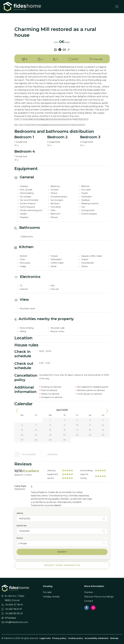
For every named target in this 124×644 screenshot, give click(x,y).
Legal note (45, 638)
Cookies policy (75, 638)
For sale (47, 592)
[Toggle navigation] (117, 7)
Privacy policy (59, 638)
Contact (89, 601)
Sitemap (114, 638)
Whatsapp (10, 618)
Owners (89, 592)
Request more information (62, 565)
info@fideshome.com (16, 622)
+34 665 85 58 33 (14, 613)
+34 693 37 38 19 (14, 605)
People (20, 538)
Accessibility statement (96, 638)
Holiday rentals (51, 597)
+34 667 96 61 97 (13, 609)
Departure (22, 526)
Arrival (20, 513)
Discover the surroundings (99, 597)
